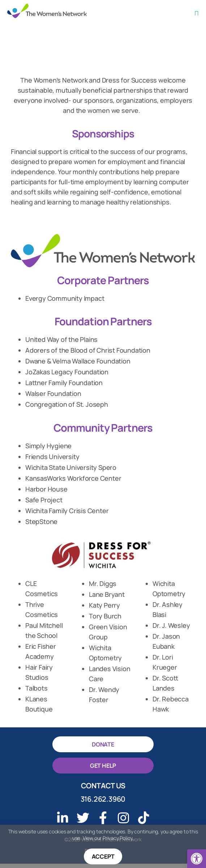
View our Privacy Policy (108, 838)
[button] (197, 859)
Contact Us (103, 790)
